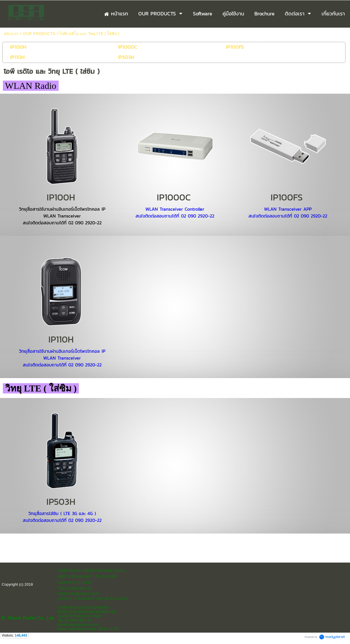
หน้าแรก (11, 34)
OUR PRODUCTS (39, 34)
